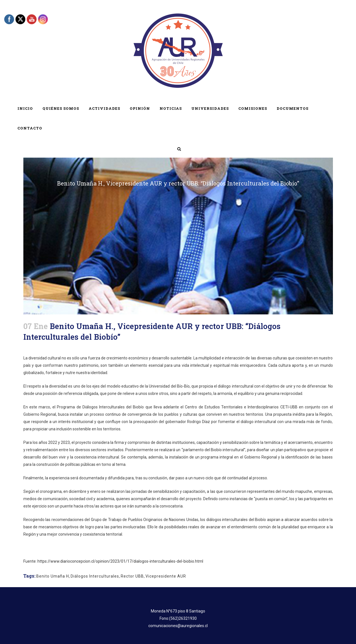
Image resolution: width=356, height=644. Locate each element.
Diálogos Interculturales (95, 576)
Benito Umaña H (53, 576)
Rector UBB (132, 576)
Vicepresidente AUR (166, 576)
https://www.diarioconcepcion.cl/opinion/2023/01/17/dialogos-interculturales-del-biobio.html (120, 561)
